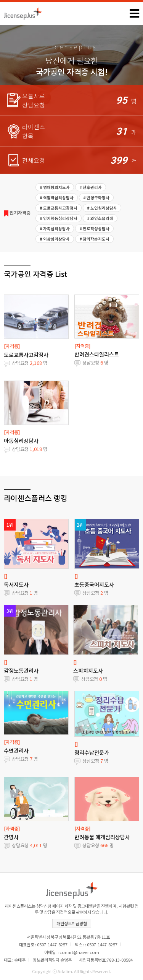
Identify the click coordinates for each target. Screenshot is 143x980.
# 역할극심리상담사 (57, 198)
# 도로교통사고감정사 (59, 208)
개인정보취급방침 (72, 923)
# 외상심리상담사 (55, 239)
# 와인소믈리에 (100, 218)
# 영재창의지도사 (55, 187)
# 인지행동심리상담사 (59, 218)
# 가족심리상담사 (55, 229)
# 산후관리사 (91, 187)
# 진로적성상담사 (94, 229)
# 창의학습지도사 (94, 239)
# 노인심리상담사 (102, 208)
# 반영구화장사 (96, 198)
